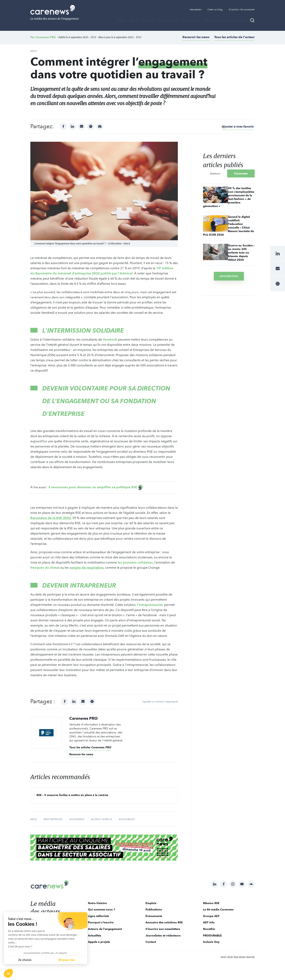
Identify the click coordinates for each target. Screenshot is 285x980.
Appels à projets (217, 21)
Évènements (191, 21)
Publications (168, 21)
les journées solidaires (135, 562)
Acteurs (215, 173)
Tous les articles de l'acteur (234, 37)
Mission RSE (211, 903)
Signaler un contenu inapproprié (160, 702)
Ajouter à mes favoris (238, 126)
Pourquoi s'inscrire (101, 922)
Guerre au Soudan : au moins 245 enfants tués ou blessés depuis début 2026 (241, 253)
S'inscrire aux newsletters (163, 929)
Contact (151, 942)
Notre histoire (97, 903)
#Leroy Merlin (102, 819)
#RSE (34, 51)
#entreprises (53, 819)
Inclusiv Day (211, 942)
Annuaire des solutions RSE (164, 922)
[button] (8, 973)
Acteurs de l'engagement (105, 929)
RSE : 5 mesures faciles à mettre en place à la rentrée (72, 795)
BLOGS (134, 21)
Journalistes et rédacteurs (163, 935)
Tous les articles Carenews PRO (90, 747)
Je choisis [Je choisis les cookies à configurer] (25, 960)
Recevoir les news (196, 37)
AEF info (209, 922)
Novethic (209, 929)
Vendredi (110, 339)
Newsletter (196, 10)
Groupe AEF (211, 916)
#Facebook (127, 819)
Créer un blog (215, 10)
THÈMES (148, 21)
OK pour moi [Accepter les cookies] (67, 960)
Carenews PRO (46, 37)
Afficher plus (229, 276)
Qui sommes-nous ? (102, 909)
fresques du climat (45, 568)
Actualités (95, 935)
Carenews (241, 173)
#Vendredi (77, 819)
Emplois (240, 21)
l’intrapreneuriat (150, 605)
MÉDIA (121, 21)
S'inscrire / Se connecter (242, 10)
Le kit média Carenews (218, 909)
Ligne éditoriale (98, 916)
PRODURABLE (212, 935)
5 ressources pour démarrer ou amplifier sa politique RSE (93, 487)
